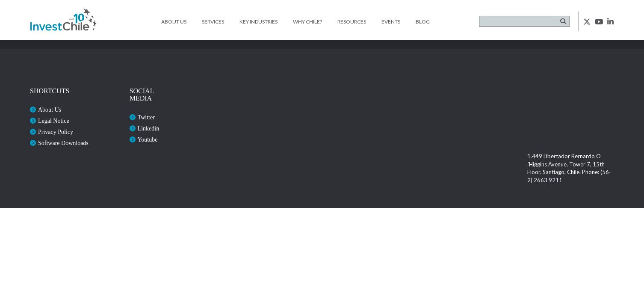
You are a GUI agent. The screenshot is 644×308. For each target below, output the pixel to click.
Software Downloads (63, 143)
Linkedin (149, 129)
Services (213, 22)
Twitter (146, 117)
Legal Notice (54, 121)
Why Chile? (307, 22)
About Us (174, 22)
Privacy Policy (56, 132)
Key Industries (258, 22)
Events (391, 22)
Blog (423, 22)
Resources (352, 22)
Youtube (148, 140)
